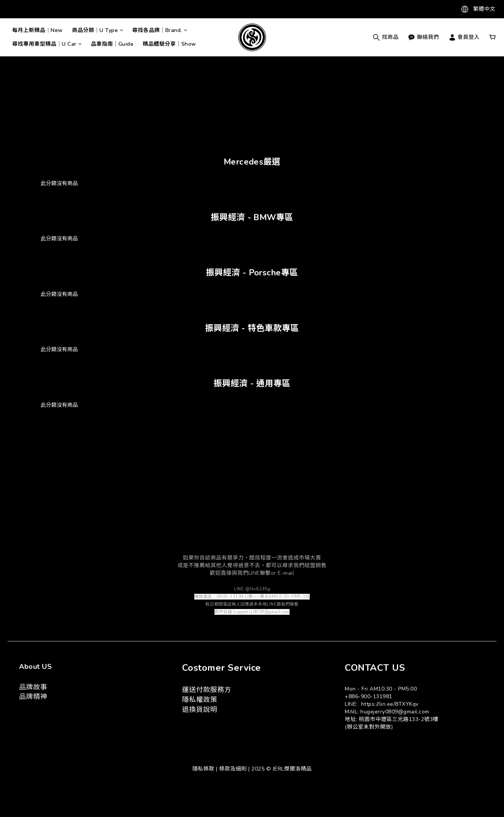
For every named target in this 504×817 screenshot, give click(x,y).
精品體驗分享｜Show (170, 44)
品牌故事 (33, 687)
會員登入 (464, 37)
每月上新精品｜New (38, 30)
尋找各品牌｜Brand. (160, 30)
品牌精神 (33, 697)
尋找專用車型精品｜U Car (47, 44)
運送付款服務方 (207, 690)
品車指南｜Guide (112, 44)
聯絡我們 (423, 37)
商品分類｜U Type (98, 30)
